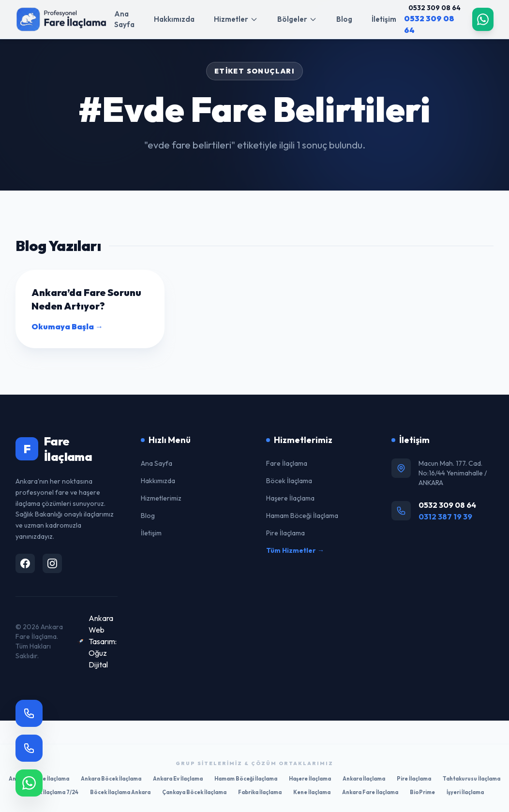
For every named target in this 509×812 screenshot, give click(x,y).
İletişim (384, 19)
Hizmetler (236, 19)
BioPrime (422, 792)
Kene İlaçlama (312, 792)
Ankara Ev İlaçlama (178, 779)
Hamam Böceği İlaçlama (302, 516)
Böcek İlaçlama (289, 481)
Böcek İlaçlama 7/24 (52, 792)
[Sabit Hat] (29, 713)
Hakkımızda (174, 19)
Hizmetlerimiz (161, 498)
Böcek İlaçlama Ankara (120, 792)
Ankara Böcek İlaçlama (111, 779)
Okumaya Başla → (67, 326)
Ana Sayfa (124, 19)
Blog (344, 19)
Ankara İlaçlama (364, 779)
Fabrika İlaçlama (260, 792)
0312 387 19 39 (445, 517)
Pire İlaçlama (285, 533)
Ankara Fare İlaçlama (370, 792)
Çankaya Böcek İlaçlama (194, 792)
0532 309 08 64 (434, 8)
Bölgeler (297, 19)
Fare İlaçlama (287, 463)
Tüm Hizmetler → (295, 550)
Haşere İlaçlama (290, 498)
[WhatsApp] (483, 19)
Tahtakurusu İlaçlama (472, 779)
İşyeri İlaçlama (465, 792)
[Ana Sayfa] (61, 19)
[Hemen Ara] (29, 748)
